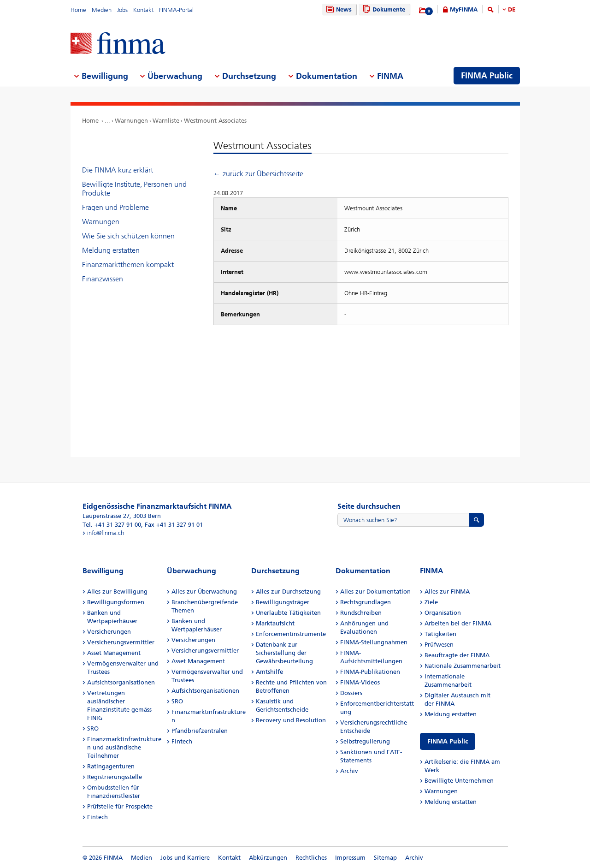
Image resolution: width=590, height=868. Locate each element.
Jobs (122, 10)
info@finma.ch (106, 533)
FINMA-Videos (360, 682)
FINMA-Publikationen (370, 672)
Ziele (431, 602)
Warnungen (131, 121)
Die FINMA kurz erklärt (118, 170)
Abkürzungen (268, 858)
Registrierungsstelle (115, 777)
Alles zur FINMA (447, 592)
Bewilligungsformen (116, 602)
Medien (102, 10)
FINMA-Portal (176, 10)
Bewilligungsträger (283, 602)
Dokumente (383, 9)
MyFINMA (464, 9)
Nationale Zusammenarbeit (463, 666)
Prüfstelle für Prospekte (120, 806)
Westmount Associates (215, 121)
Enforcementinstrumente (291, 634)
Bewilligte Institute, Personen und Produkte (134, 189)
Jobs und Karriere (185, 858)
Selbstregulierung (365, 741)
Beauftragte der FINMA (457, 655)
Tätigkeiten (440, 634)
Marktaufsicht (275, 623)
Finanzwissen (103, 279)
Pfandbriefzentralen (200, 731)
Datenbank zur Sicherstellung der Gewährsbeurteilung (284, 653)
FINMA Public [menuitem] (487, 76)
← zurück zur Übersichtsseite (258, 174)
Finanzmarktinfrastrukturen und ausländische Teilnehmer (124, 747)
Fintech (97, 817)
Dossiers (351, 693)
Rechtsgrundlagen (366, 602)
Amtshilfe (269, 672)
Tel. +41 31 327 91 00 (112, 525)
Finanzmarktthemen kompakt (128, 265)
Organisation (443, 613)
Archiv (349, 771)
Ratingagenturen (111, 766)
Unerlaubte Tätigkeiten (288, 613)
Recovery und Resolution (291, 720)
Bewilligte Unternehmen (459, 781)
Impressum (350, 858)
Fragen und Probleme (115, 207)
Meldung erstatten (111, 250)
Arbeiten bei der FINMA (458, 623)
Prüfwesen (439, 645)
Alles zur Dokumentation (375, 592)
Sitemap (385, 858)
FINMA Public (448, 741)
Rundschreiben (361, 613)
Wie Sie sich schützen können (128, 236)
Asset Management (114, 653)
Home (78, 10)
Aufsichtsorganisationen (121, 682)
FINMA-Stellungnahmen (374, 642)
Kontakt (143, 10)
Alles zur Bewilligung (117, 592)
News (338, 9)
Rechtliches (311, 858)
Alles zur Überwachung (204, 592)
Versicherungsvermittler (121, 642)
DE (512, 9)
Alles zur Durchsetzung (288, 592)
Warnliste (166, 121)
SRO (93, 728)
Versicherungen (109, 632)
